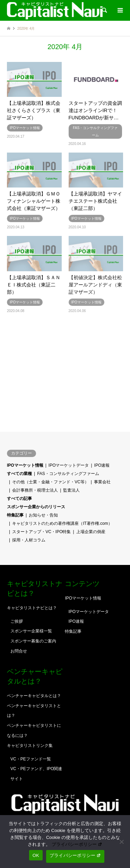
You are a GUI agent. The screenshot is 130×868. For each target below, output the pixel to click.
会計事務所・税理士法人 (35, 490)
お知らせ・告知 (43, 515)
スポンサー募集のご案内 (33, 641)
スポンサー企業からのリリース (36, 507)
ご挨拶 (17, 621)
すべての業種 (19, 474)
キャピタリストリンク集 (30, 746)
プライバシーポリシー (77, 844)
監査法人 (71, 490)
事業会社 (102, 482)
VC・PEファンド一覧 (31, 759)
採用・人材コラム (29, 540)
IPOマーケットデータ (69, 465)
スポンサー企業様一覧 (31, 631)
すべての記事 (19, 499)
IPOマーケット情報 (25, 465)
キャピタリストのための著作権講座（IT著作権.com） (62, 523)
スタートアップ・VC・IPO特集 (41, 532)
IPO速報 (102, 465)
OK (36, 855)
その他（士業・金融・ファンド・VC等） (50, 482)
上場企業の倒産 (91, 532)
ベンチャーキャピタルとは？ (34, 696)
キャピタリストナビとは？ (32, 608)
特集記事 (15, 515)
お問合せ (19, 651)
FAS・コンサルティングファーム (68, 474)
